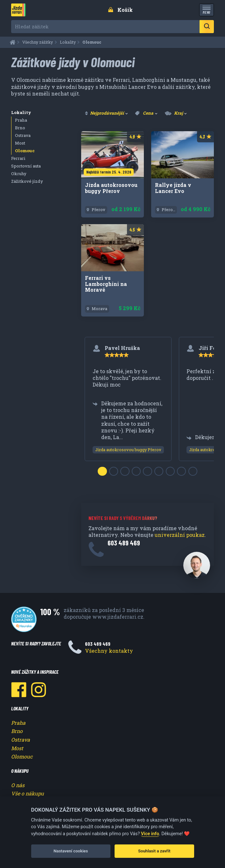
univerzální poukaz (180, 535)
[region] (148, 406)
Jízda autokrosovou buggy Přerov (128, 450)
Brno (20, 128)
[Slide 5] (147, 471)
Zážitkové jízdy (27, 181)
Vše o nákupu (28, 793)
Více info (150, 834)
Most (20, 143)
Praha (21, 120)
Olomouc (25, 151)
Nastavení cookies (71, 851)
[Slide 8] (181, 471)
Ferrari (18, 158)
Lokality (21, 112)
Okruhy (19, 174)
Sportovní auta (26, 166)
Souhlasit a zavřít (154, 851)
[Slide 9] (193, 471)
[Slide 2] (114, 471)
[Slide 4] (136, 471)
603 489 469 (124, 543)
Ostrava (23, 135)
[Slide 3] (125, 471)
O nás (18, 785)
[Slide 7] (170, 471)
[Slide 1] (102, 471)
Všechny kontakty (109, 651)
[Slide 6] (159, 471)
